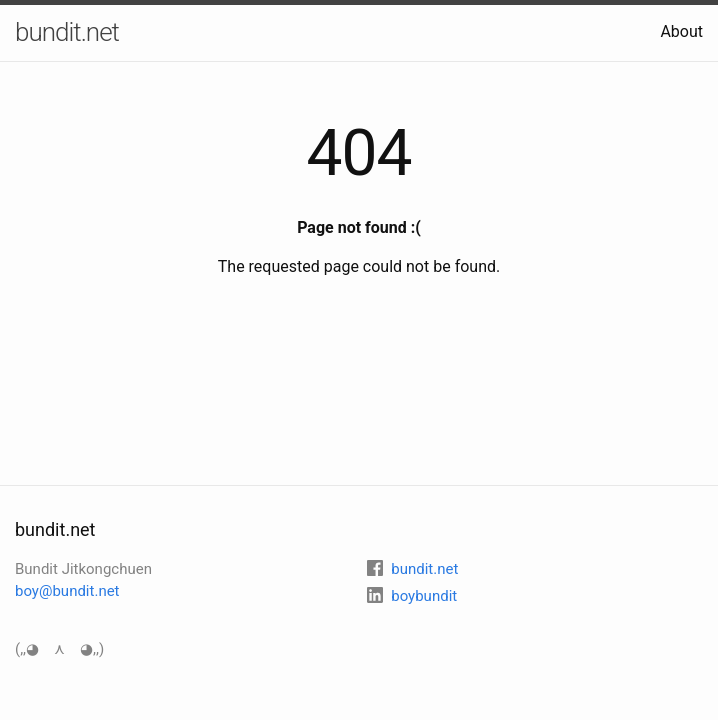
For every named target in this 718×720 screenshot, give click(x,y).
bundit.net (67, 32)
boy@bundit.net (67, 591)
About (681, 31)
